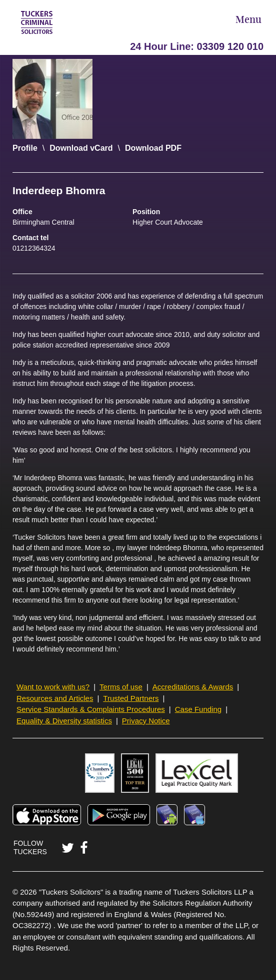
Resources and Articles (55, 698)
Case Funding (198, 709)
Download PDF (153, 148)
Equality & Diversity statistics (64, 721)
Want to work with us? (53, 687)
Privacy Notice (146, 721)
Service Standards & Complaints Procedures (91, 709)
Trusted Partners (131, 698)
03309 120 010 (230, 46)
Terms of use (121, 687)
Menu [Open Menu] (248, 20)
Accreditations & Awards (193, 687)
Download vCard (81, 148)
